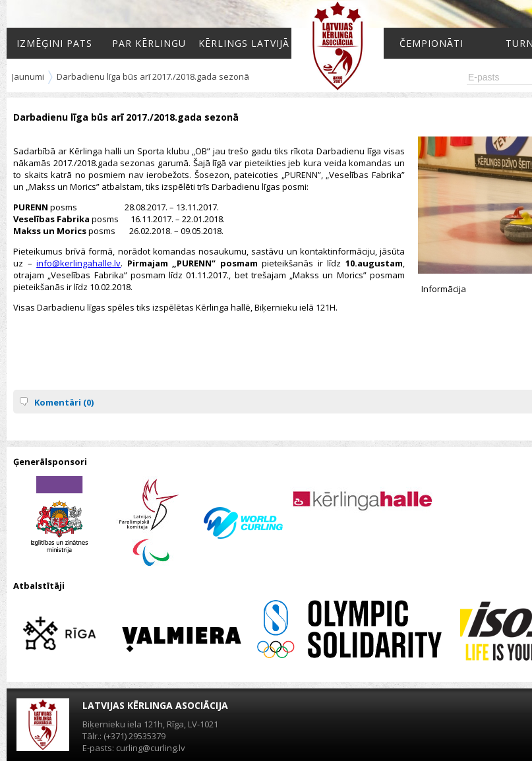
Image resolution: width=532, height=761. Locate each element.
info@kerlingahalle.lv (78, 263)
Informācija (444, 289)
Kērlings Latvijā (244, 43)
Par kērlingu (149, 43)
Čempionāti (431, 43)
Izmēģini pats (54, 43)
